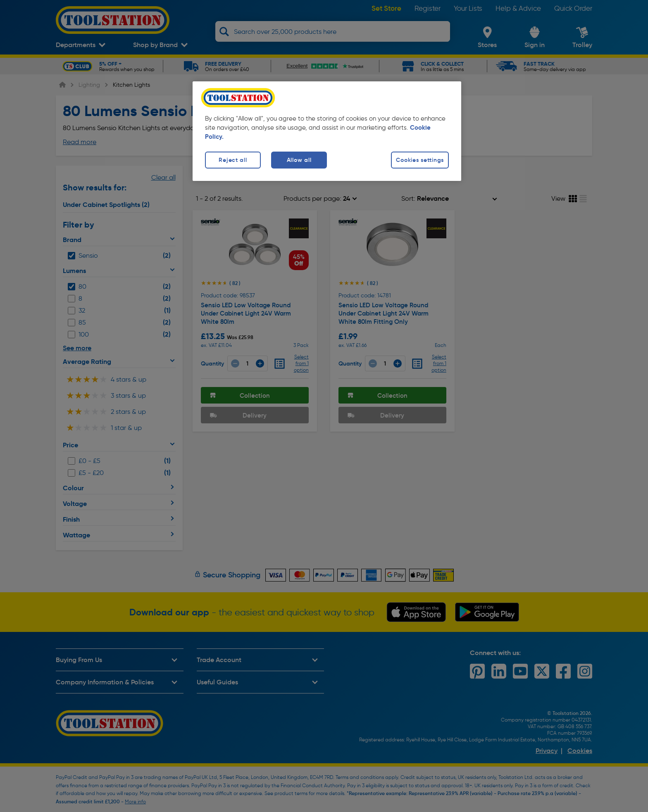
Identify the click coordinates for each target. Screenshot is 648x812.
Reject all (233, 160)
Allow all (299, 160)
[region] (327, 131)
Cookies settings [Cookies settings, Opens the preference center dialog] (420, 160)
